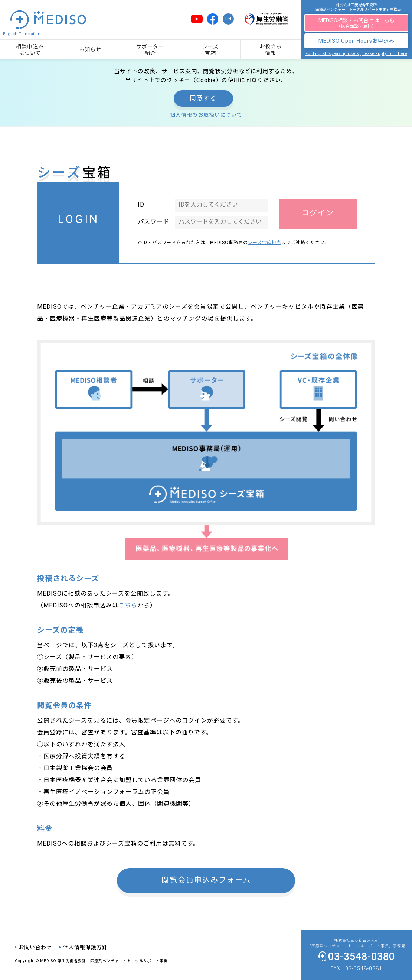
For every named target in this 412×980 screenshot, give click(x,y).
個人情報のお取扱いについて (206, 115)
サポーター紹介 (150, 50)
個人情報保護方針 (85, 947)
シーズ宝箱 (210, 50)
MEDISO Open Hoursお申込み (357, 41)
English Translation (22, 34)
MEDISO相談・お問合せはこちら (356, 23)
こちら (128, 605)
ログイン (318, 213)
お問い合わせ (35, 947)
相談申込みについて (30, 50)
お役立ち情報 (271, 50)
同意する (203, 98)
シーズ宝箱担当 (265, 243)
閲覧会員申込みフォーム (206, 880)
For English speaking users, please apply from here (356, 54)
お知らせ (90, 49)
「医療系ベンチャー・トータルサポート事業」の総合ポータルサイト (48, 12)
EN (228, 19)
